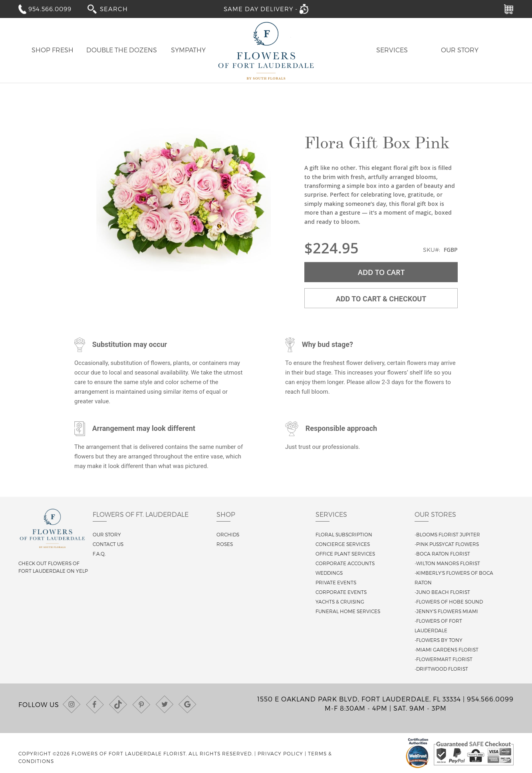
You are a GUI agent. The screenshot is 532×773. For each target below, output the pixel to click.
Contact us (108, 544)
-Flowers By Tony (439, 640)
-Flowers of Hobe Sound (449, 602)
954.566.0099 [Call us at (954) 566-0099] (490, 699)
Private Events (336, 582)
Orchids (228, 534)
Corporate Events (341, 592)
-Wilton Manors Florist (447, 563)
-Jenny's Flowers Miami (446, 611)
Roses (225, 544)
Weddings (329, 573)
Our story (107, 534)
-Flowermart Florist (444, 659)
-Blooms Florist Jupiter (447, 534)
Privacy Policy (280, 753)
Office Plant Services (345, 554)
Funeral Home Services (348, 611)
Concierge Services (343, 544)
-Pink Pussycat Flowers (447, 544)
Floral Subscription (344, 534)
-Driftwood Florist (441, 669)
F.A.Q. (99, 554)
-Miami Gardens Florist (447, 649)
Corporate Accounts (345, 563)
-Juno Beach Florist (442, 592)
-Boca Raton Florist (442, 554)
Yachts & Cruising (340, 602)
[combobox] (119, 9)
